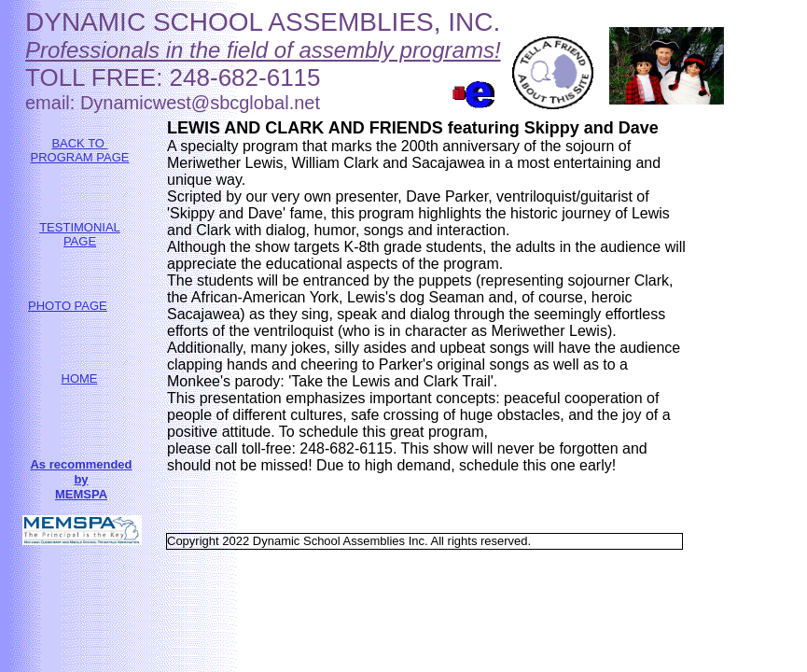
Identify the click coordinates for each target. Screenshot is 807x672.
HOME (80, 378)
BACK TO (79, 143)
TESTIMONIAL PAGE (80, 234)
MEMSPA (81, 494)
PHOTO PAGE (68, 306)
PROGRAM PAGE (80, 157)
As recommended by (81, 472)
